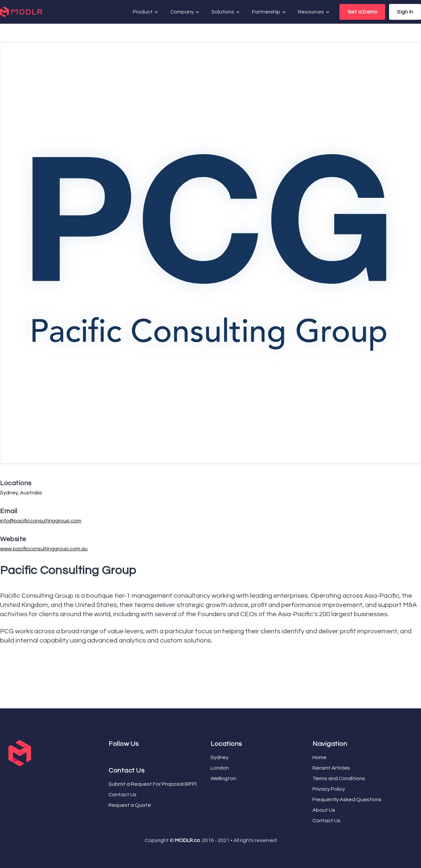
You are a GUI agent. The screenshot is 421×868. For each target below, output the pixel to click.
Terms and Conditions (339, 778)
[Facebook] (110, 756)
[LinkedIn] (118, 756)
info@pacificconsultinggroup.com (41, 521)
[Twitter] (112, 756)
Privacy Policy (329, 789)
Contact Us (123, 795)
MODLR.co (187, 840)
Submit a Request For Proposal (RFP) (153, 784)
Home (320, 757)
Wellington (223, 778)
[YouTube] (115, 756)
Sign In (405, 12)
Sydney (220, 757)
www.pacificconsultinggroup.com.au (44, 549)
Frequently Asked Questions (347, 800)
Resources (314, 12)
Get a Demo (362, 12)
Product (146, 12)
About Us (324, 810)
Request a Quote (130, 805)
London (220, 768)
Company (185, 12)
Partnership (269, 12)
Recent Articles (331, 768)
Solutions (226, 12)
